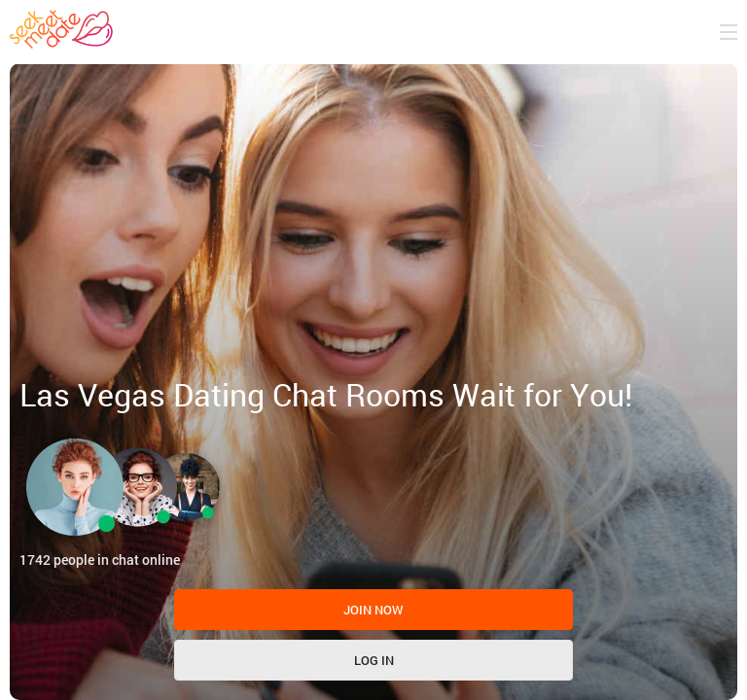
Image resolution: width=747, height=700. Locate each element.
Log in (374, 660)
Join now (373, 610)
